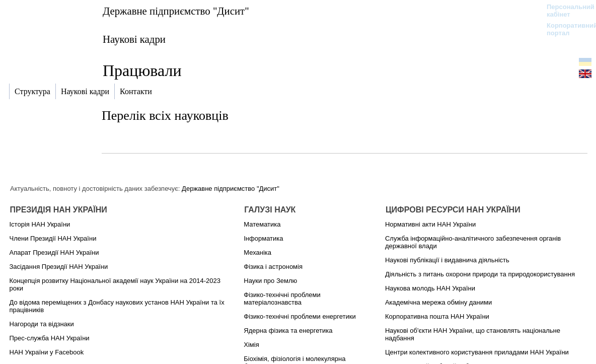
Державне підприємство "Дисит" (176, 11)
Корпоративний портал (566, 29)
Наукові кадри (134, 39)
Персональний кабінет (566, 11)
